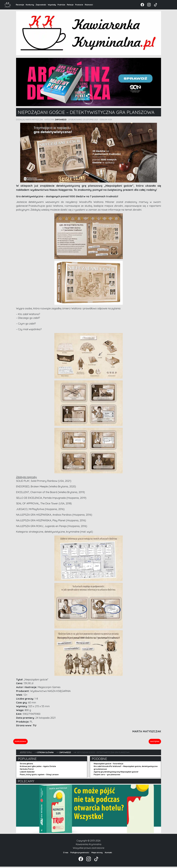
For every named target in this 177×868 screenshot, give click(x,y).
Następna (154, 742)
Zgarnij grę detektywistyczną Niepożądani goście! (116, 773)
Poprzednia (29, 742)
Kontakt (108, 854)
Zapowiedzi (41, 5)
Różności (89, 5)
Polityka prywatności (80, 854)
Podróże (61, 5)
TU (34, 725)
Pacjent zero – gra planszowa (107, 776)
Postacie (79, 5)
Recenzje (20, 5)
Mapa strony (97, 854)
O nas (66, 854)
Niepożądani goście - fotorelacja (108, 765)
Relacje (70, 5)
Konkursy (30, 5)
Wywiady (52, 5)
